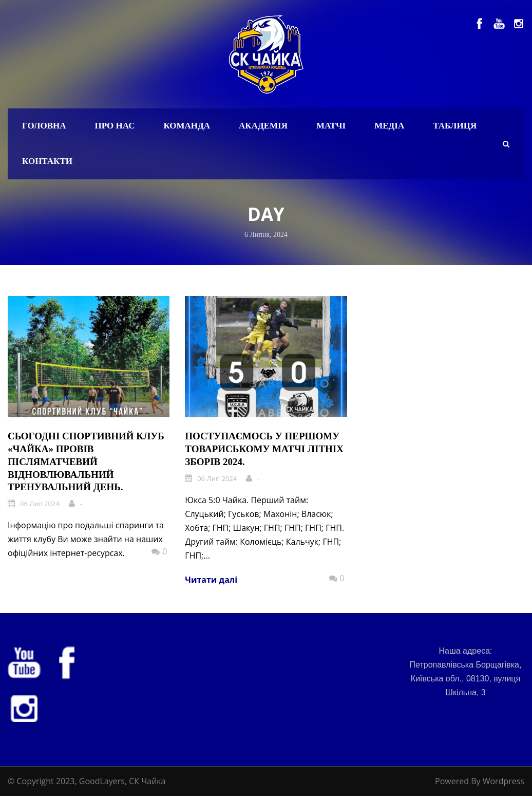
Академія (263, 126)
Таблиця (455, 126)
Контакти (47, 161)
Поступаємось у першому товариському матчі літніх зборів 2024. (264, 449)
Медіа (389, 126)
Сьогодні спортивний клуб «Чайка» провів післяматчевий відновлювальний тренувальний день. (86, 461)
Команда (187, 126)
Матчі (331, 126)
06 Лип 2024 (40, 504)
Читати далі (211, 580)
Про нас (115, 126)
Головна (44, 126)
